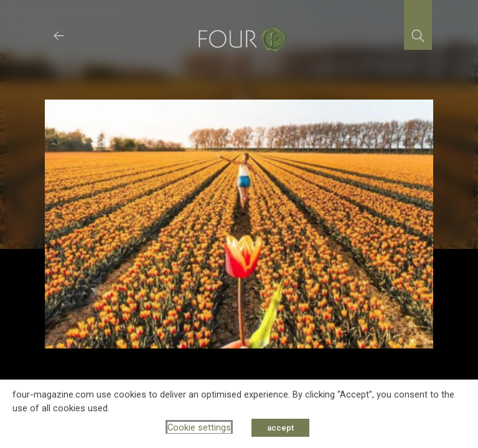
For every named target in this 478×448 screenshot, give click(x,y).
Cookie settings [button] (199, 427)
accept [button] (280, 428)
